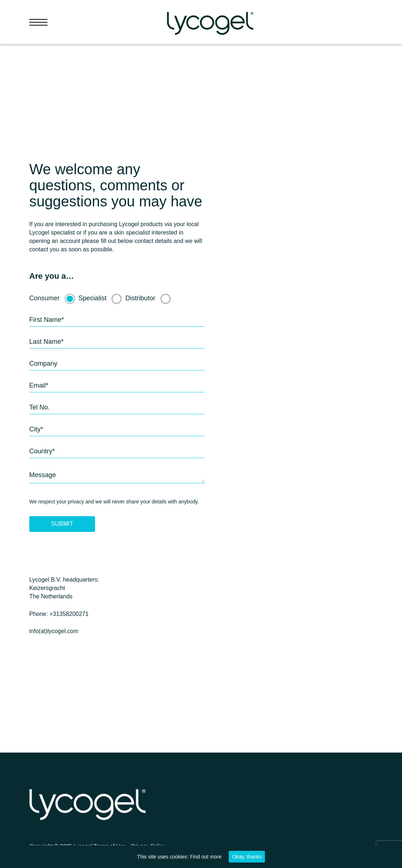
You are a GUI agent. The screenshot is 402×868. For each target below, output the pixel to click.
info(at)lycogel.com (54, 631)
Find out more (206, 857)
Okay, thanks (247, 857)
